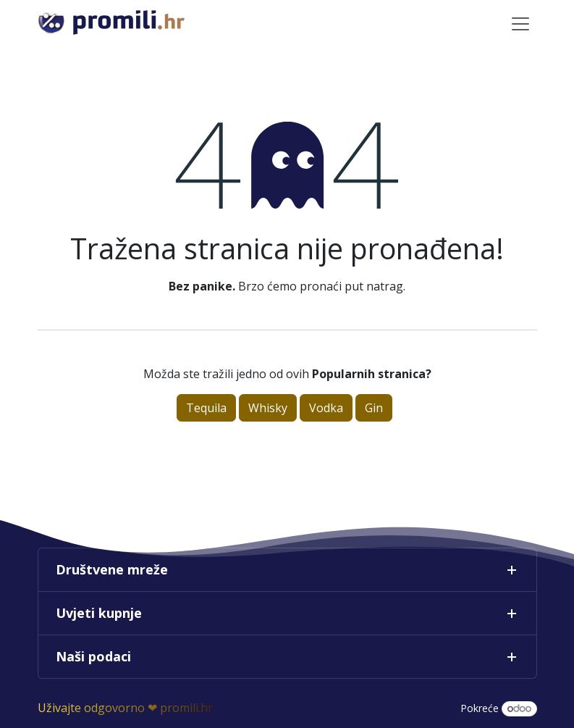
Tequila (206, 408)
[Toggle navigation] (520, 23)
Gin (374, 408)
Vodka (326, 408)
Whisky (268, 408)
